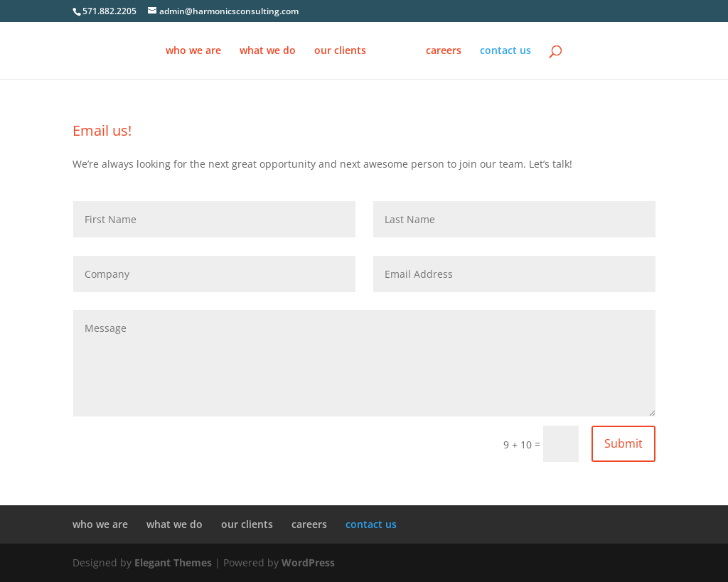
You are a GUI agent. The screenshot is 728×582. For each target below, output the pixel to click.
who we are (193, 51)
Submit (623, 443)
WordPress (308, 562)
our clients (340, 51)
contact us (505, 51)
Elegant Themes (173, 562)
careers (444, 51)
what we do (268, 51)
